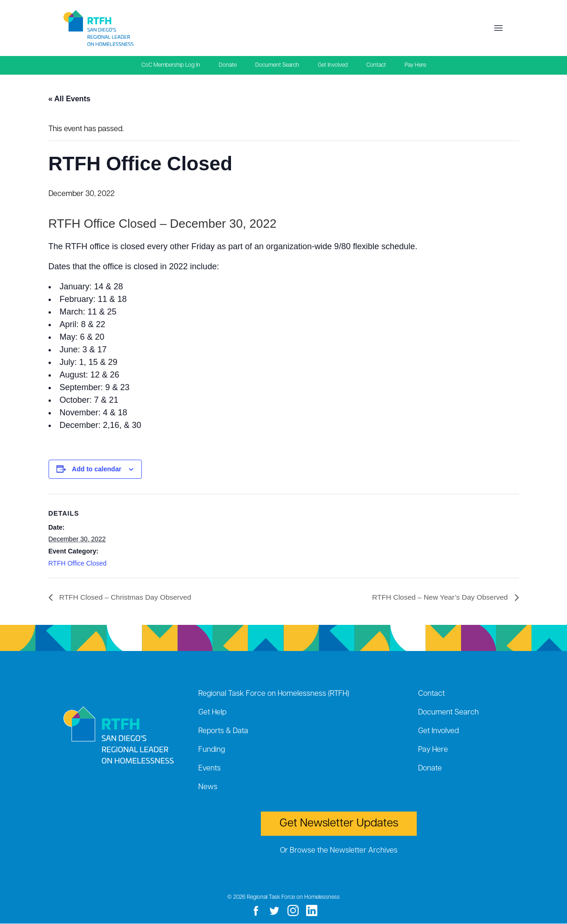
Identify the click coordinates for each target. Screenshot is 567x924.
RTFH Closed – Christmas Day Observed (127, 597)
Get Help (212, 713)
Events (210, 769)
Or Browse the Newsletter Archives (339, 851)
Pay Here (415, 65)
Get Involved (333, 65)
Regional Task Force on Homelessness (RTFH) (274, 694)
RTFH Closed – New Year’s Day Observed (439, 597)
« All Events (70, 99)
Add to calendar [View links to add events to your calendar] (97, 469)
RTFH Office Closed (78, 563)
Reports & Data (223, 732)
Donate (228, 65)
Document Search (277, 65)
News (208, 788)
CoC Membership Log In (171, 65)
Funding (212, 750)
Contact (376, 65)
